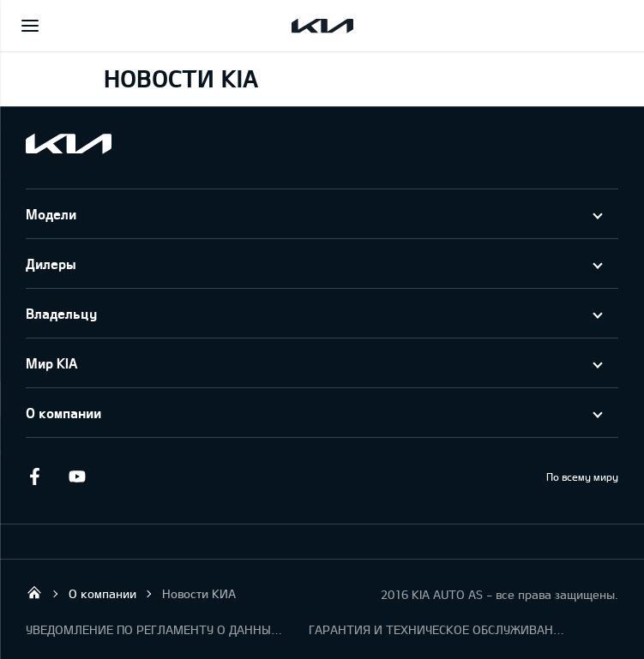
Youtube (77, 476)
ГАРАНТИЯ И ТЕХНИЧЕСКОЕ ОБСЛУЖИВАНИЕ (437, 629)
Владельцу (61, 313)
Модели (51, 214)
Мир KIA (51, 363)
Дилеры (51, 264)
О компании (63, 413)
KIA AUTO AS (34, 592)
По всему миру (582, 476)
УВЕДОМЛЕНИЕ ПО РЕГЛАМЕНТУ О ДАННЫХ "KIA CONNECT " (154, 629)
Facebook (34, 476)
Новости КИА (199, 593)
